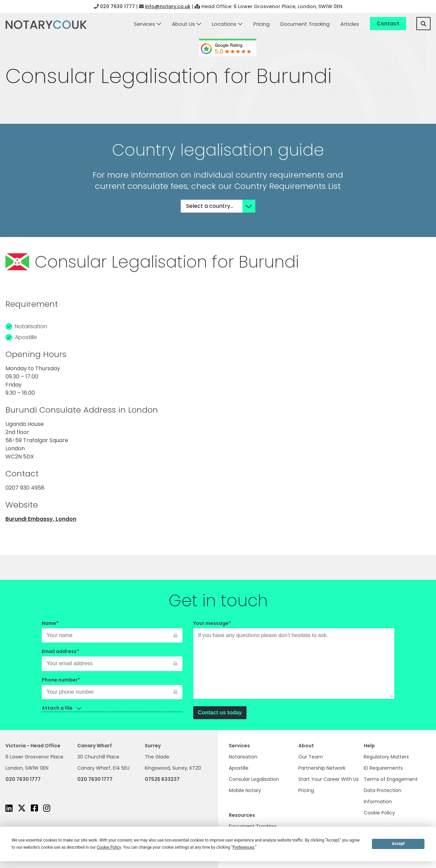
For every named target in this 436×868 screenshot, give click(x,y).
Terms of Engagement (391, 779)
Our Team (311, 757)
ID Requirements (383, 768)
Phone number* (112, 686)
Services (144, 24)
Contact (388, 24)
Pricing (261, 24)
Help (369, 746)
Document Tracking (305, 24)
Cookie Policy (379, 813)
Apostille (239, 768)
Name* (112, 629)
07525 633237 (162, 779)
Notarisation (243, 757)
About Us (183, 24)
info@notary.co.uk (168, 6)
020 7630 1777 (117, 6)
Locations (224, 24)
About (306, 746)
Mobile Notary (245, 790)
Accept (398, 844)
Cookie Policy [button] (109, 847)
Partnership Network (322, 768)
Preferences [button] (243, 847)
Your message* (294, 660)
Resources (242, 815)
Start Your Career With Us (329, 779)
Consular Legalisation (254, 779)
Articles (350, 24)
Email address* (112, 657)
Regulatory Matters (386, 757)
